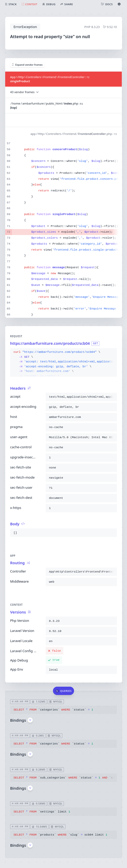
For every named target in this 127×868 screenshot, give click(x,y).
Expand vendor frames (27, 65)
